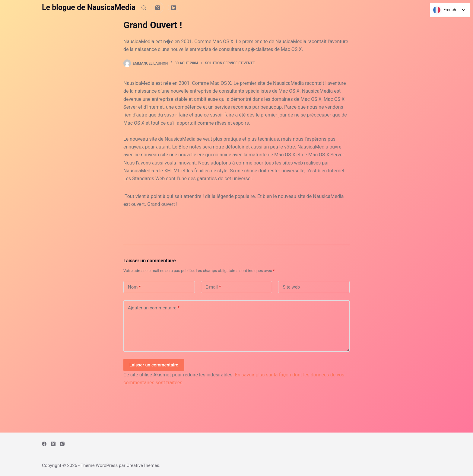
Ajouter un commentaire (154, 308)
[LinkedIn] (174, 8)
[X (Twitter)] (158, 8)
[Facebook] (44, 444)
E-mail (213, 287)
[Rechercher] (144, 8)
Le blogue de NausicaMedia (89, 7)
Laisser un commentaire (154, 365)
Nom (134, 287)
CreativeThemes (143, 465)
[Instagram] (62, 444)
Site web (291, 287)
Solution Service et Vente (230, 63)
